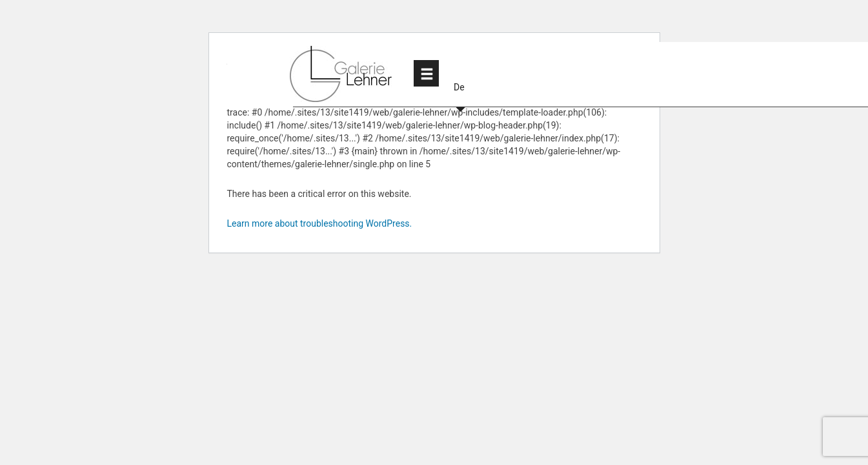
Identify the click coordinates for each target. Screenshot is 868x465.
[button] (460, 73)
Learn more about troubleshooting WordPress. (320, 223)
